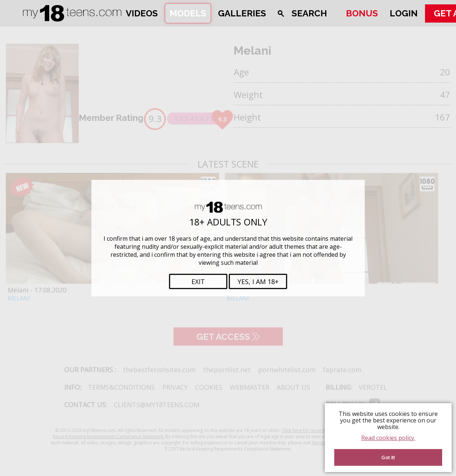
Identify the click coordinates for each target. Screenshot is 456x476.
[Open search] (306, 13)
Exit (198, 282)
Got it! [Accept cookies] (388, 457)
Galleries (242, 13)
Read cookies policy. (388, 438)
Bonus (362, 13)
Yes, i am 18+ (258, 282)
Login (404, 13)
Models (188, 13)
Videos (142, 13)
